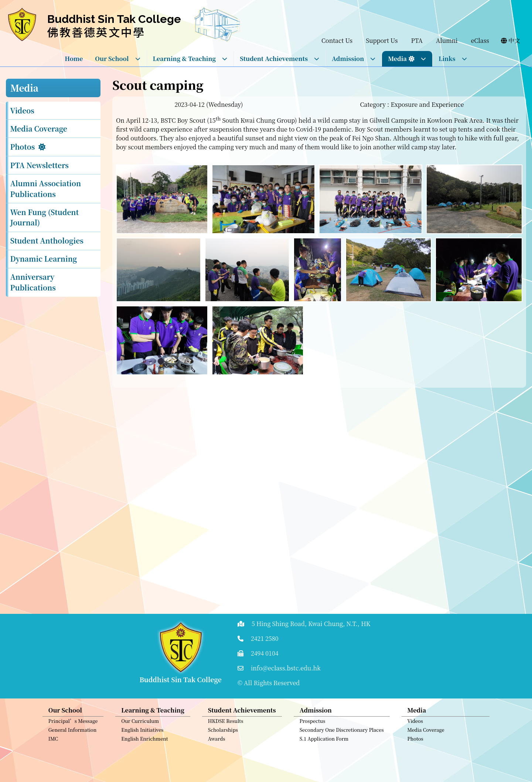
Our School (118, 59)
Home (74, 59)
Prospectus (313, 725)
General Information (73, 733)
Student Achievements (280, 59)
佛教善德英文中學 (96, 32)
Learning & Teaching (190, 59)
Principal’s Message (73, 725)
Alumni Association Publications (46, 188)
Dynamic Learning (44, 259)
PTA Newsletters (40, 165)
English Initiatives (142, 733)
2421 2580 (265, 638)
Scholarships (223, 733)
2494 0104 (265, 653)
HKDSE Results (226, 725)
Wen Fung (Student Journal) (45, 217)
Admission (354, 59)
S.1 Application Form (324, 742)
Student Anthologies (47, 240)
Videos (22, 110)
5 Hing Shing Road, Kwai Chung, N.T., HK (311, 624)
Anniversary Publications (33, 282)
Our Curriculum (140, 725)
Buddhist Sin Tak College (114, 19)
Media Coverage (39, 128)
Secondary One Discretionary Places (342, 733)
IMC (53, 742)
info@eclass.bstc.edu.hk (286, 668)
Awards (217, 742)
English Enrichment (144, 742)
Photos (23, 147)
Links (453, 59)
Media (407, 59)
